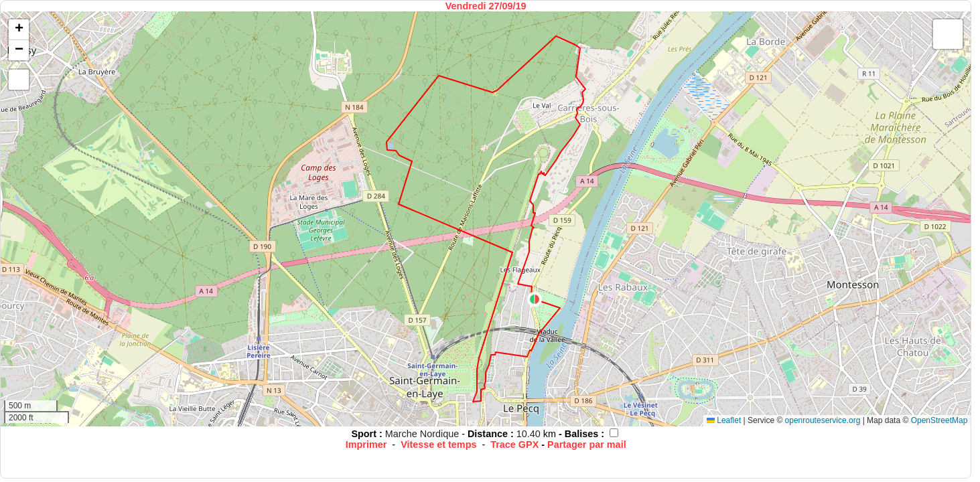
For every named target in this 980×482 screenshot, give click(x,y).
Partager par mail (587, 445)
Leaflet (724, 420)
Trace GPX (514, 445)
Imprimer (366, 445)
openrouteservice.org (823, 420)
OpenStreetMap (939, 420)
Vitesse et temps (438, 445)
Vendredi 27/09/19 (486, 6)
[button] (535, 299)
